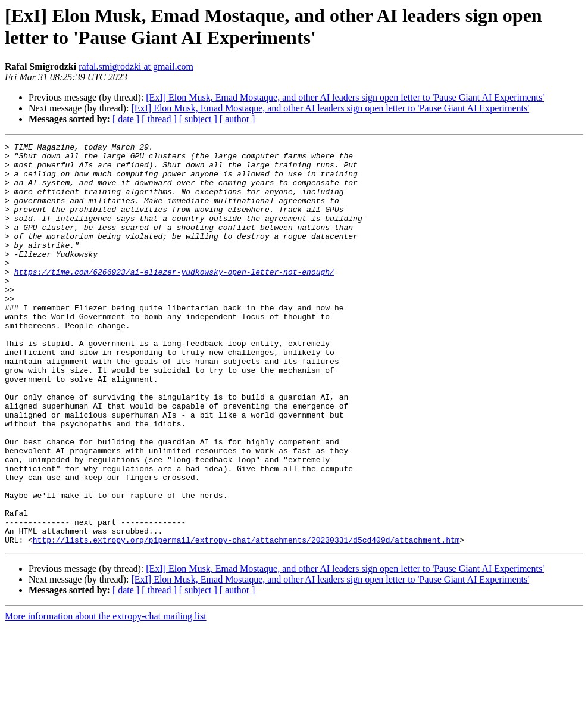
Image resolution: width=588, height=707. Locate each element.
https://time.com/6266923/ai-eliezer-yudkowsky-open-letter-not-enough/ (174, 298)
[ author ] (237, 119)
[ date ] (126, 119)
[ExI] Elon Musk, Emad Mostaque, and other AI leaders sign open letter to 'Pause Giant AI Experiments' (345, 97)
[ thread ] (159, 119)
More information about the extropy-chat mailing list (106, 697)
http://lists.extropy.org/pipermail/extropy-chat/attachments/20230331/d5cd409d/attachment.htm (246, 620)
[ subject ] (198, 119)
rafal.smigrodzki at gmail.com (136, 66)
